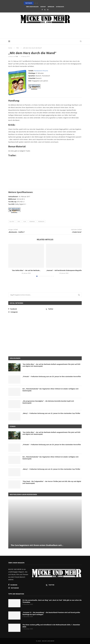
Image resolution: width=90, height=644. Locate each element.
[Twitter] (45, 10)
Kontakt (43, 7)
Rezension (41, 221)
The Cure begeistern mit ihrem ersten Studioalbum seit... (37, 545)
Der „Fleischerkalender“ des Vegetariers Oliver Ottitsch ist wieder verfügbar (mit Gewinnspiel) (50, 390)
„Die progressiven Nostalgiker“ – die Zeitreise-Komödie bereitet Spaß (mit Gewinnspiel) (48, 402)
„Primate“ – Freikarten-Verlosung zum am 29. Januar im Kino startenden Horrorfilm (52, 376)
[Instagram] (48, 10)
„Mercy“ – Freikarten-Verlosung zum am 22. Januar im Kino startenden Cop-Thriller (51, 413)
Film (18, 48)
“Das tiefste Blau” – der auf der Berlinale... (26, 270)
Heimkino (32, 221)
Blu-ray (12, 221)
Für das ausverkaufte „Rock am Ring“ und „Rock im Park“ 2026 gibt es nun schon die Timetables (52, 601)
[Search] (81, 41)
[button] (35, 3)
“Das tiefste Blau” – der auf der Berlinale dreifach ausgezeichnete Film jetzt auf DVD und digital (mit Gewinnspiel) (51, 365)
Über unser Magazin (32, 7)
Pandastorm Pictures (41, 71)
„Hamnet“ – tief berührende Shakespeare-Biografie (64, 270)
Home (10, 48)
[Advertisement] (45, 31)
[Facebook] (42, 10)
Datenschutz (60, 7)
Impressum (51, 7)
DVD (19, 221)
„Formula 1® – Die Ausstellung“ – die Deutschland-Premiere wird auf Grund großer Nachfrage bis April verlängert (51, 613)
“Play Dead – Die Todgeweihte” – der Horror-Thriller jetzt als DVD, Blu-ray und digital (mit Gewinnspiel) (52, 482)
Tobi (17, 56)
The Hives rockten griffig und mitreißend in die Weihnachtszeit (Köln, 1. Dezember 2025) (51, 626)
